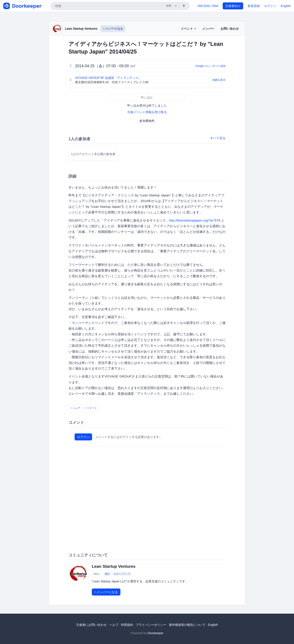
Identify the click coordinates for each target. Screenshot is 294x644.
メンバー (208, 29)
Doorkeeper (155, 633)
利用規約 (127, 625)
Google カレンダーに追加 (210, 66)
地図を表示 (219, 80)
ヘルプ (114, 625)
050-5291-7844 (208, 6)
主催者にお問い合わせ (91, 625)
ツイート (91, 408)
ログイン (270, 6)
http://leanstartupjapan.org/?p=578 (195, 220)
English (286, 6)
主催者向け (233, 6)
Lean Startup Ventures (81, 29)
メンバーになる (113, 29)
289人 (97, 574)
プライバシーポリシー (151, 625)
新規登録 (254, 6)
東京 (107, 574)
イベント (188, 29)
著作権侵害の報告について (187, 625)
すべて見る (218, 138)
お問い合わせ (230, 29)
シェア (76, 408)
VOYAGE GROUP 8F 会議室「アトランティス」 (109, 78)
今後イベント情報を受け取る (147, 112)
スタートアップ (122, 574)
